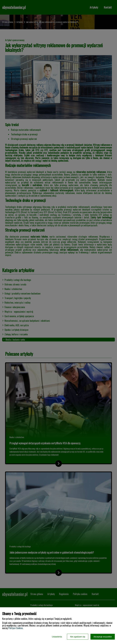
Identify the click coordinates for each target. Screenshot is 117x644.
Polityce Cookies (16, 628)
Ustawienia (57, 637)
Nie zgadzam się (78, 637)
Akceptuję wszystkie (103, 637)
